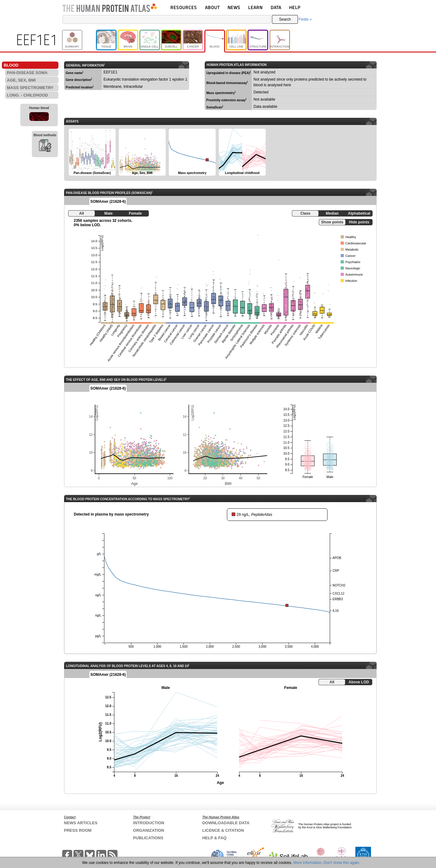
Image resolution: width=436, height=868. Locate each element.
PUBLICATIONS (148, 838)
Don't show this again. (342, 863)
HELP (295, 7)
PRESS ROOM (78, 830)
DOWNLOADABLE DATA (226, 823)
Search (285, 19)
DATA (276, 7)
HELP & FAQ (214, 838)
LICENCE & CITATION (223, 830)
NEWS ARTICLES (81, 823)
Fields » (305, 19)
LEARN (255, 7)
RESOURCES (184, 7)
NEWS (234, 7)
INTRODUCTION (149, 823)
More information (308, 863)
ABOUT (212, 7)
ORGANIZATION (149, 830)
